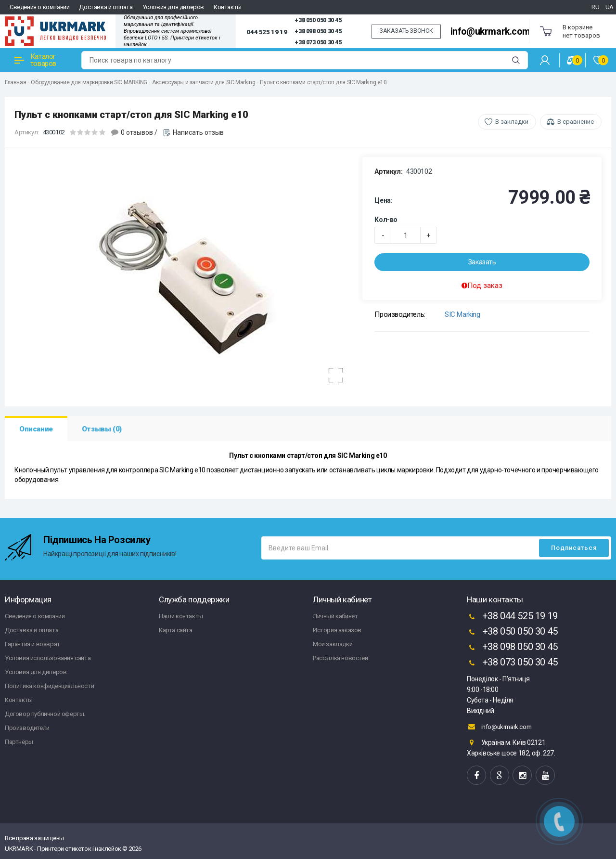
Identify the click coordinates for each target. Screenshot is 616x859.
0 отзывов (137, 132)
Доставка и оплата (106, 7)
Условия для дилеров (173, 7)
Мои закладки (333, 644)
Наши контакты (181, 616)
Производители (27, 728)
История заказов (337, 630)
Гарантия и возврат (32, 644)
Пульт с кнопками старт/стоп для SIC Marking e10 (323, 82)
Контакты (228, 7)
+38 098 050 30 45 (318, 31)
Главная (15, 82)
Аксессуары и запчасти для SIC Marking (204, 82)
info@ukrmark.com (490, 32)
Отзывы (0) (102, 429)
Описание (36, 429)
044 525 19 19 (267, 32)
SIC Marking (462, 314)
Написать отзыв (198, 132)
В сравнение (576, 122)
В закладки (512, 122)
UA (610, 7)
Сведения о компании (39, 7)
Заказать (482, 262)
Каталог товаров (35, 60)
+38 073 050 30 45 (318, 42)
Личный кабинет (335, 616)
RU (595, 7)
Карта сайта (176, 630)
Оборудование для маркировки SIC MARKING (89, 82)
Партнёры (19, 742)
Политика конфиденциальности (49, 686)
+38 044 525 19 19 (512, 617)
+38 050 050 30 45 (318, 20)
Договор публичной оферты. (45, 714)
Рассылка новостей (340, 658)
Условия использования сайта (48, 658)
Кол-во (386, 220)
